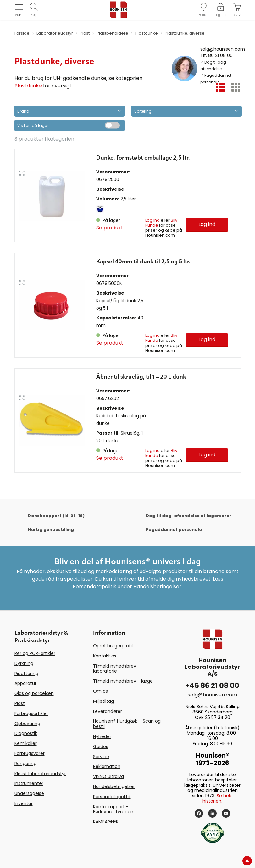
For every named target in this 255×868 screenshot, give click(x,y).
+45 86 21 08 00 (212, 686)
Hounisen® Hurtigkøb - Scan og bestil (127, 724)
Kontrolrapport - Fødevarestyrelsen (113, 809)
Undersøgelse (29, 793)
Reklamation (107, 766)
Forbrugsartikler (31, 713)
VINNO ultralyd (108, 776)
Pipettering (26, 674)
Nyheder (102, 736)
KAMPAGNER (106, 822)
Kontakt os (105, 656)
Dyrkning (24, 663)
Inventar (24, 803)
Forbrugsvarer (30, 753)
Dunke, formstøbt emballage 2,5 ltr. (143, 158)
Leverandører (108, 711)
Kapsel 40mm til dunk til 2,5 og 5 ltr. (143, 262)
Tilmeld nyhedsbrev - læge (123, 681)
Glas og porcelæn (34, 693)
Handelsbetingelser (114, 786)
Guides (101, 747)
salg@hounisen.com (223, 49)
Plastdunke (28, 86)
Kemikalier (26, 743)
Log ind (152, 220)
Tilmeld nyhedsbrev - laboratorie (116, 669)
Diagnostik (26, 733)
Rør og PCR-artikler (35, 653)
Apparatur (25, 683)
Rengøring (25, 764)
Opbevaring (27, 724)
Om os (100, 691)
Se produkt (110, 228)
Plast (20, 703)
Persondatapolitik (112, 797)
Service (101, 757)
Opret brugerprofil (113, 646)
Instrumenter (29, 783)
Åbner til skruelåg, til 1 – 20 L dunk (141, 377)
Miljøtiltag (103, 701)
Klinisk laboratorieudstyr (40, 774)
